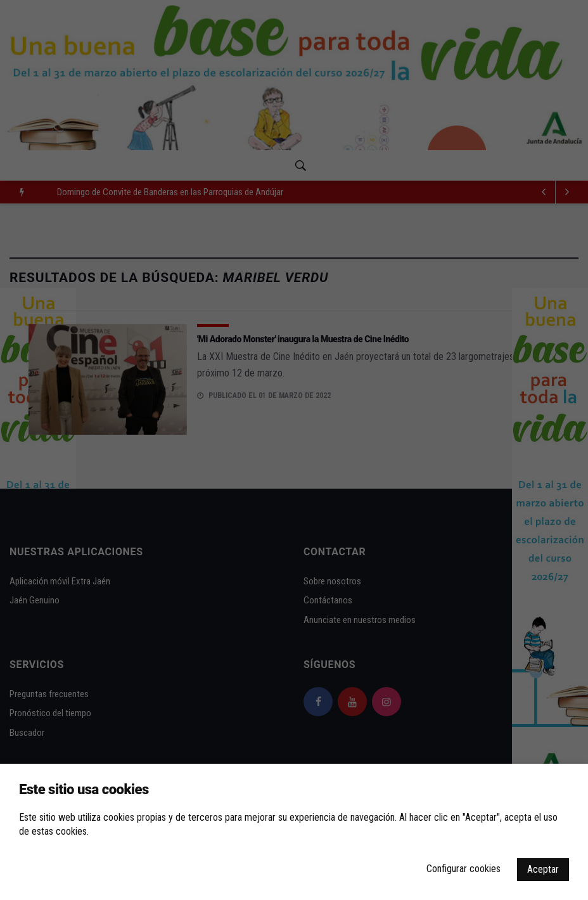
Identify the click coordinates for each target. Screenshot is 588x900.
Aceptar (543, 869)
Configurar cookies (463, 869)
